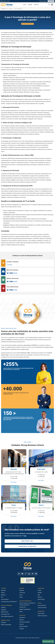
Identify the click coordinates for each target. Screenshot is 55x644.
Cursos (25, 5)
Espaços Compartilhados (25, 609)
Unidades (30, 5)
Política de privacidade (24, 622)
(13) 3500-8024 (14, 513)
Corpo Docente (41, 613)
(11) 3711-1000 (14, 477)
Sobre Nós (3, 590)
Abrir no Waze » (14, 482)
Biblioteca (3, 595)
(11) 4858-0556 (41, 513)
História (3, 593)
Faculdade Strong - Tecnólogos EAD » (28, 546)
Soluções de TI (23, 607)
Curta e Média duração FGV (7, 616)
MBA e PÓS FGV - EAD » (27, 541)
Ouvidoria (22, 620)
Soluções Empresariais (43, 1)
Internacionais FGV (5, 614)
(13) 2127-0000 (14, 511)
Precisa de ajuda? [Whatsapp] (48, 641)
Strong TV (40, 597)
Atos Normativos (5, 599)
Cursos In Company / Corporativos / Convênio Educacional (27, 604)
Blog (39, 595)
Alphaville (14, 469)
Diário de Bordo (41, 599)
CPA (2, 597)
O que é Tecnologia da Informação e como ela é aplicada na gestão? (19, 9)
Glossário (11, 9)
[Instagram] (19, 574)
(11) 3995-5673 (41, 477)
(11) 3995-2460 (14, 478)
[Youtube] (22, 574)
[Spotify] (36, 574)
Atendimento (22, 618)
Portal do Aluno (51, 1)
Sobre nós (36, 5)
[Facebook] (26, 574)
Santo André (41, 469)
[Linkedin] (29, 574)
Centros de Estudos (42, 608)
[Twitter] (33, 574)
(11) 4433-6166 (41, 475)
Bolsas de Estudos (24, 626)
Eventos (39, 590)
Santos (14, 505)
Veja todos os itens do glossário (27, 24)
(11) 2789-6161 (41, 511)
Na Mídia (40, 593)
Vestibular (3, 608)
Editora (21, 612)
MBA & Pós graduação (6, 625)
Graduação (4, 610)
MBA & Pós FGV (5, 612)
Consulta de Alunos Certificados (9, 602)
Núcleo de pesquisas (42, 616)
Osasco (41, 505)
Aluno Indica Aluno (42, 605)
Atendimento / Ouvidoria (5, 1)
